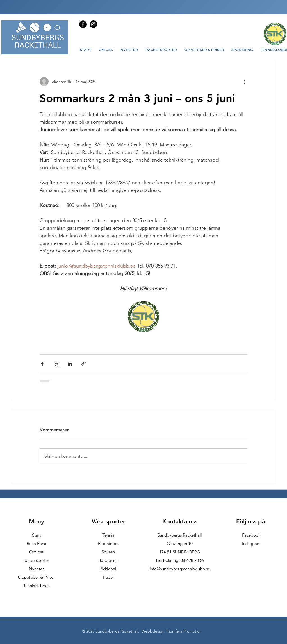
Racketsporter (36, 560)
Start (36, 535)
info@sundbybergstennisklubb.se (180, 569)
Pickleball (108, 569)
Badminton (108, 543)
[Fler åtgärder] (244, 82)
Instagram (251, 543)
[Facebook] (83, 24)
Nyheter (36, 569)
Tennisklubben (37, 586)
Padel (108, 577)
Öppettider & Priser (36, 577)
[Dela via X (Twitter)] (56, 364)
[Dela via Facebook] (42, 364)
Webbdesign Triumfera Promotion (172, 631)
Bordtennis (108, 560)
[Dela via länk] (84, 364)
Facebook (251, 535)
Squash (108, 552)
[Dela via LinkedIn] (70, 364)
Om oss (36, 552)
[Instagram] (93, 24)
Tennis (108, 535)
